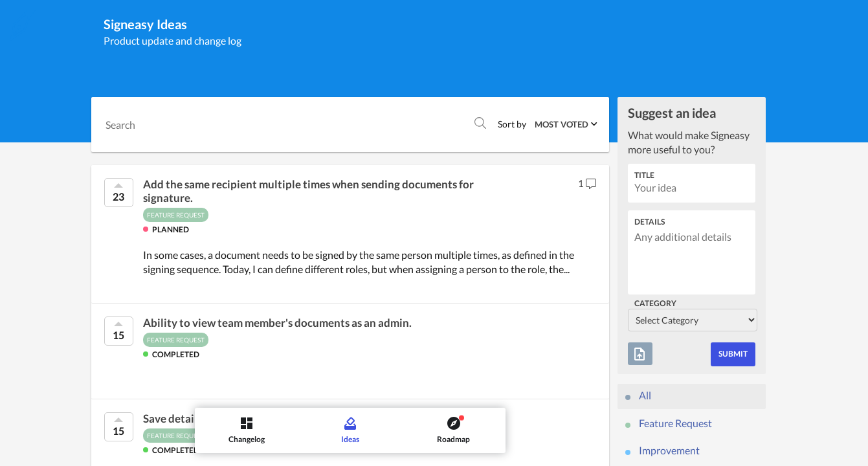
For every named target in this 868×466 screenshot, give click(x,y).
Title (644, 175)
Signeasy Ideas (145, 24)
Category (655, 303)
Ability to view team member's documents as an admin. (277, 323)
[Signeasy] (23, 25)
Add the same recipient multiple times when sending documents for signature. (308, 191)
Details (650, 222)
